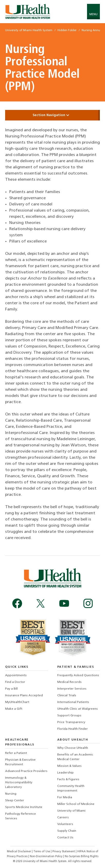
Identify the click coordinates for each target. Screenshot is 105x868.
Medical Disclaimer (19, 852)
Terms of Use (42, 852)
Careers (63, 818)
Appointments (16, 675)
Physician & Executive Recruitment (20, 762)
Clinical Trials (67, 696)
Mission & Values (69, 766)
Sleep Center (15, 801)
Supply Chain (67, 831)
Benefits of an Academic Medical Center (75, 757)
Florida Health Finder (73, 729)
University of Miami (71, 811)
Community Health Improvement (71, 788)
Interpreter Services (72, 689)
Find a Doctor (15, 682)
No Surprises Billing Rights (82, 857)
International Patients (73, 702)
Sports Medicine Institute (24, 807)
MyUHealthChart (17, 702)
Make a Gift (14, 709)
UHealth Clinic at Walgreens (78, 709)
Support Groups (69, 716)
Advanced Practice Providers (26, 771)
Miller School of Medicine (76, 804)
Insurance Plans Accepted (24, 696)
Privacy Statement (64, 852)
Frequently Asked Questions (78, 675)
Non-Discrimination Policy (46, 857)
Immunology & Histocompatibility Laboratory (19, 783)
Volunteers (65, 824)
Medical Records (69, 682)
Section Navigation (53, 115)
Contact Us (65, 838)
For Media (65, 797)
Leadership (65, 773)
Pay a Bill (11, 689)
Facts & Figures (68, 779)
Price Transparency (71, 722)
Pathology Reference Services (21, 816)
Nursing (11, 794)
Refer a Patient (16, 753)
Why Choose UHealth (73, 748)
